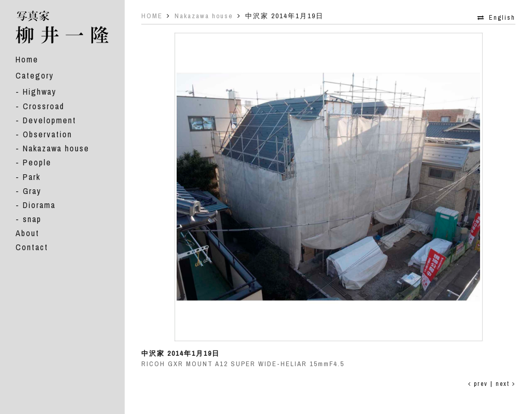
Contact (32, 247)
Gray (32, 191)
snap (32, 219)
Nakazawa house (56, 148)
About (28, 233)
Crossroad (44, 106)
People (37, 162)
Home (27, 59)
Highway (40, 92)
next (506, 384)
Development (50, 120)
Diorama (39, 205)
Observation (48, 134)
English (502, 18)
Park (32, 177)
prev (478, 384)
